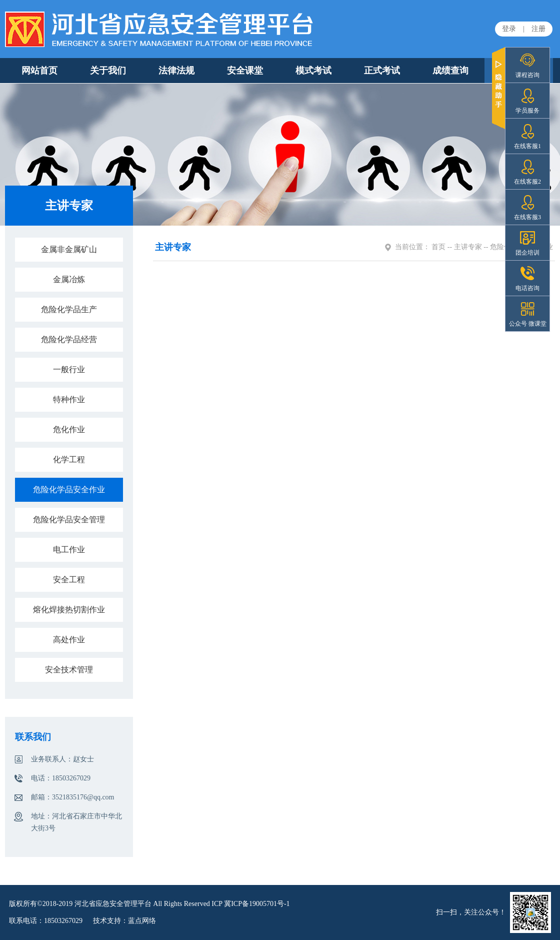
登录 (509, 29)
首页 (438, 247)
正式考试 (382, 71)
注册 (538, 29)
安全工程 (69, 580)
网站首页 (39, 71)
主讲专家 (468, 247)
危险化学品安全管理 (69, 520)
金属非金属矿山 (69, 249)
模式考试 (313, 71)
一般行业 (69, 369)
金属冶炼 (69, 279)
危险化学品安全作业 (69, 490)
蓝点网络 (142, 921)
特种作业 (69, 399)
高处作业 (69, 640)
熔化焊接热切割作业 (69, 610)
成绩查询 (450, 71)
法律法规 (176, 71)
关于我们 (108, 71)
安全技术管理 (69, 670)
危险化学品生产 (69, 309)
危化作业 (69, 429)
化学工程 (69, 459)
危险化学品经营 (69, 339)
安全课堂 (245, 71)
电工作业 (69, 550)
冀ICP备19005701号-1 (257, 904)
